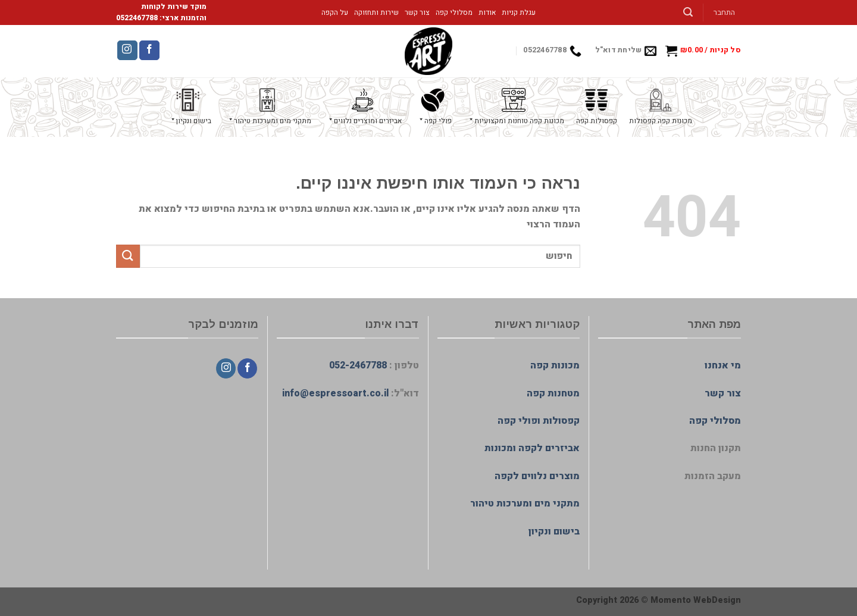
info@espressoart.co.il (335, 393)
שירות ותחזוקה (376, 12)
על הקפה (335, 12)
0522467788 (137, 18)
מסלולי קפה (454, 12)
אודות (487, 12)
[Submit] (128, 256)
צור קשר (417, 12)
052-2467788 (358, 365)
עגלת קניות (519, 12)
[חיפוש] (688, 12)
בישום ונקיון (554, 531)
